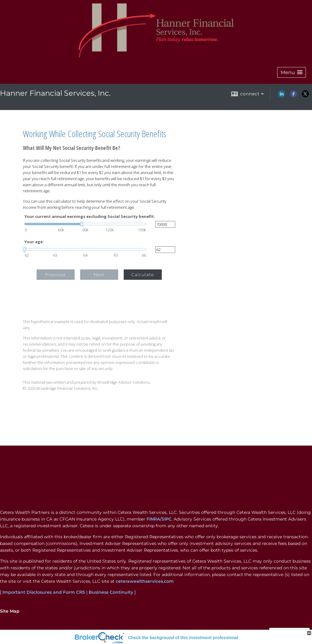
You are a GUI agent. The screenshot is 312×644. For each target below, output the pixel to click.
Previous (55, 275)
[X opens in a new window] (305, 96)
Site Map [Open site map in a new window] (10, 611)
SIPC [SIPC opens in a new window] (167, 519)
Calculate (143, 275)
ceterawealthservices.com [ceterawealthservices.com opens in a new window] (145, 581)
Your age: (34, 242)
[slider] (85, 224)
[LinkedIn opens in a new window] (282, 96)
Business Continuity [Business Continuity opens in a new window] (111, 592)
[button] (292, 72)
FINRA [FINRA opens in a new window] (153, 519)
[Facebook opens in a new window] (293, 96)
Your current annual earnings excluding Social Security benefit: (90, 217)
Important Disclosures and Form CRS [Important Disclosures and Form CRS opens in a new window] (44, 592)
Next (99, 275)
